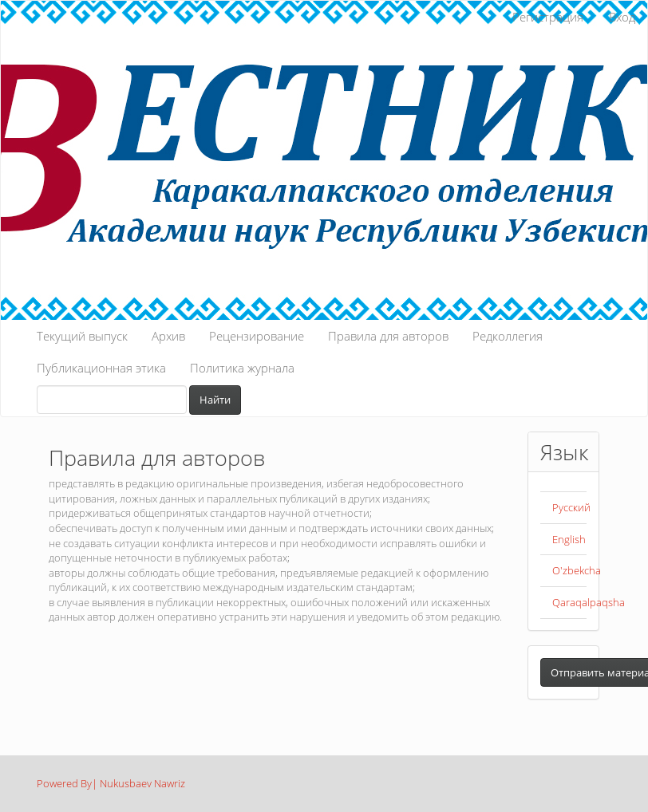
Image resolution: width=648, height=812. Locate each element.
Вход (622, 17)
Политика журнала (242, 368)
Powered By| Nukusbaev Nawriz (111, 783)
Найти (215, 400)
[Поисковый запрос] (112, 400)
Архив (168, 336)
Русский (571, 507)
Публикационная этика (101, 368)
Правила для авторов (388, 336)
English (569, 539)
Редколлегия (508, 336)
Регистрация (548, 17)
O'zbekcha (577, 570)
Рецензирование (257, 336)
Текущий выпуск (82, 336)
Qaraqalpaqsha (589, 602)
